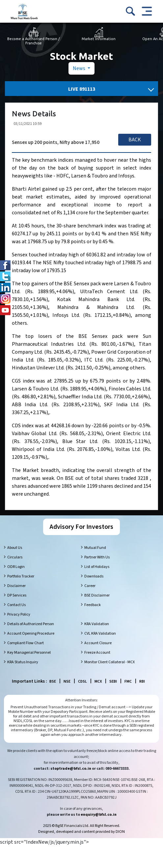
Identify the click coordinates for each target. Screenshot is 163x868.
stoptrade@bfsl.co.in (71, 769)
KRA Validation (97, 624)
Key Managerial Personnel (29, 653)
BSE (53, 681)
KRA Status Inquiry (23, 662)
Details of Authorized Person (31, 624)
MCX (98, 681)
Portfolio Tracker (21, 576)
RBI (142, 681)
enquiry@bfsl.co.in (99, 815)
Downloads (94, 576)
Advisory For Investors (81, 527)
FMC (128, 681)
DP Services (17, 595)
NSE (67, 681)
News (80, 68)
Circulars (15, 557)
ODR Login (16, 567)
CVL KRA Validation (100, 633)
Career (90, 586)
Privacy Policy (19, 614)
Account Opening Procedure (31, 633)
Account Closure (98, 643)
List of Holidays (97, 567)
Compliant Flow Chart (26, 643)
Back (135, 140)
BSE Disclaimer (97, 595)
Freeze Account (97, 653)
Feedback (93, 605)
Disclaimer (16, 586)
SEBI (113, 681)
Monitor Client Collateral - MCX (109, 662)
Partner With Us (97, 557)
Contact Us (16, 605)
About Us (15, 548)
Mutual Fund (95, 548)
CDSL (82, 681)
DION (120, 832)
